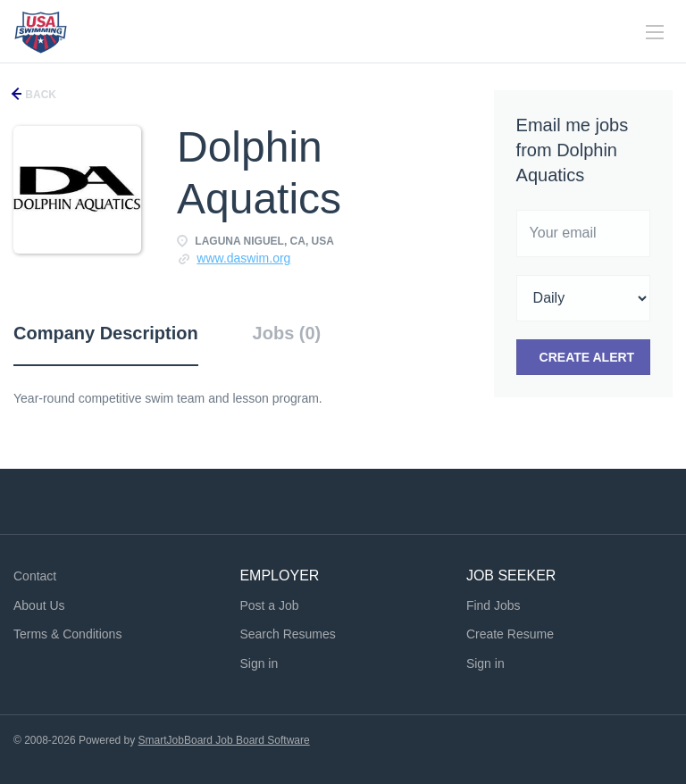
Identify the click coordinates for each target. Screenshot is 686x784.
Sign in (259, 663)
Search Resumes (287, 634)
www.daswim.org (243, 258)
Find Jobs (494, 605)
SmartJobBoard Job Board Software (224, 740)
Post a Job (269, 605)
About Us (39, 605)
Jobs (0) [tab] (287, 333)
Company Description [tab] (106, 333)
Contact (35, 576)
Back (39, 95)
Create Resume (510, 634)
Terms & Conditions (67, 634)
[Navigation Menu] (655, 32)
